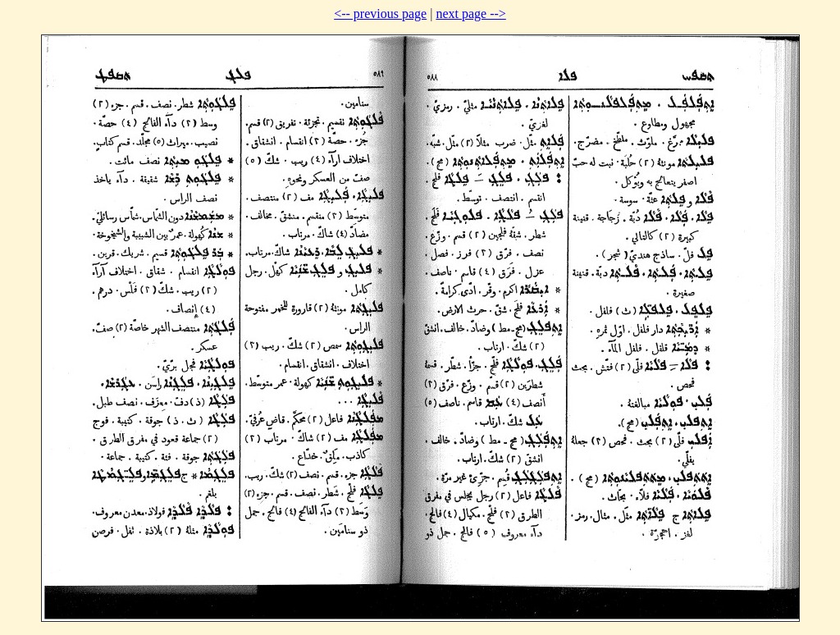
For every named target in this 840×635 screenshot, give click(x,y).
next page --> (470, 14)
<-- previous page (380, 14)
